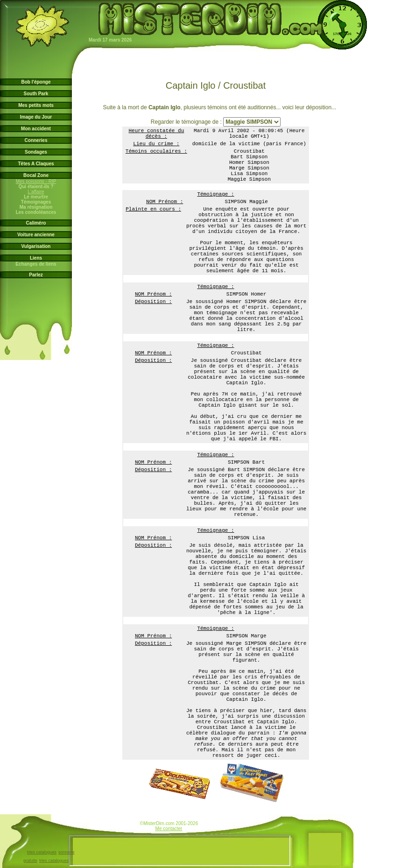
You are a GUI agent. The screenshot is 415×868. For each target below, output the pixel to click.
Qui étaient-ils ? (36, 187)
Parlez (36, 275)
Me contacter (169, 829)
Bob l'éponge (36, 82)
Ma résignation (36, 207)
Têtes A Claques (36, 164)
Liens (36, 258)
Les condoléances (36, 212)
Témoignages (36, 202)
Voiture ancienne (36, 235)
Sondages (36, 152)
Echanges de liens (36, 264)
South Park (36, 94)
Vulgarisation (36, 246)
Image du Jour (36, 117)
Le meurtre (36, 197)
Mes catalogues (42, 852)
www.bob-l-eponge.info (200, 825)
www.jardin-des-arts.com (137, 825)
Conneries (36, 140)
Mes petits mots (36, 105)
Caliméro (36, 223)
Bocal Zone (36, 175)
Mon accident (36, 129)
